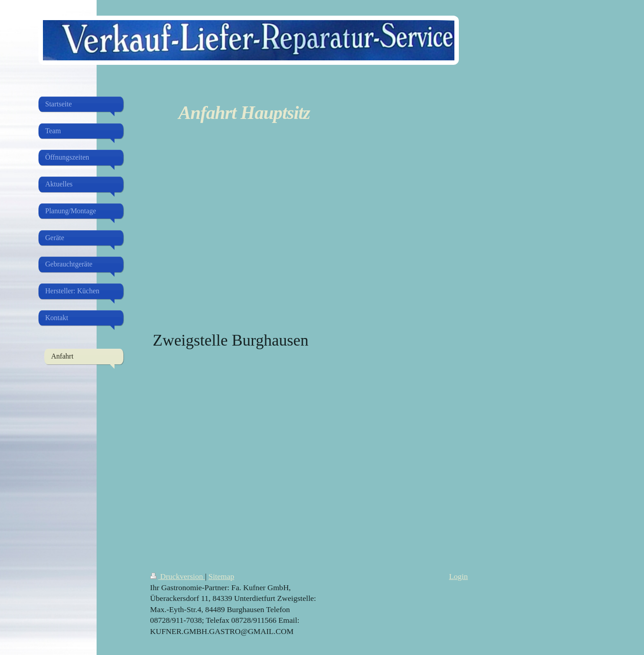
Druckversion (178, 576)
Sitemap (221, 576)
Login (458, 576)
